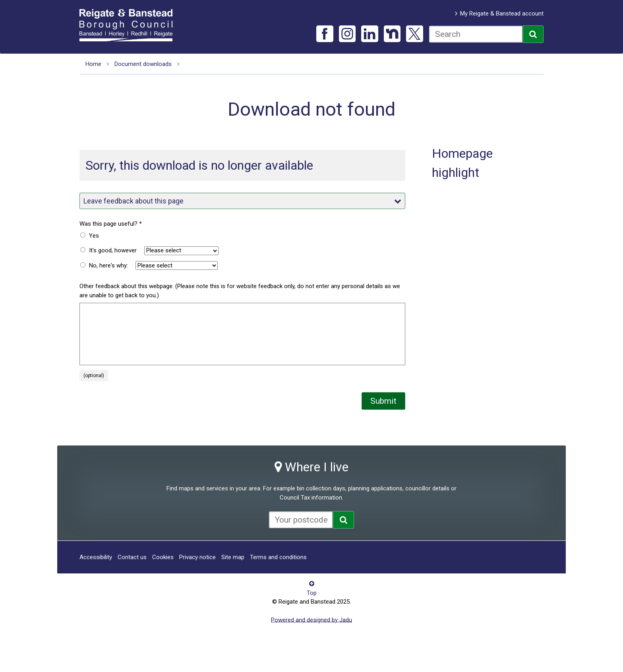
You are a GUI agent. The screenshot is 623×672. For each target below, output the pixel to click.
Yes (94, 236)
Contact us (132, 557)
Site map (233, 557)
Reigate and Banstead (130, 25)
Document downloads (143, 64)
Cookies (163, 557)
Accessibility (96, 557)
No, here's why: (108, 265)
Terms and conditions (278, 557)
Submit (383, 401)
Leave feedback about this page (242, 201)
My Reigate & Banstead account (502, 14)
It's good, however (113, 250)
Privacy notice (197, 557)
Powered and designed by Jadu (311, 620)
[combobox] (476, 34)
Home (93, 64)
